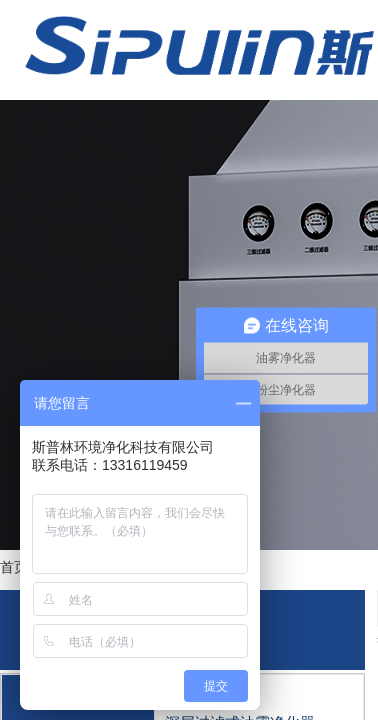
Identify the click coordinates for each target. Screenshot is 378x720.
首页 (14, 567)
